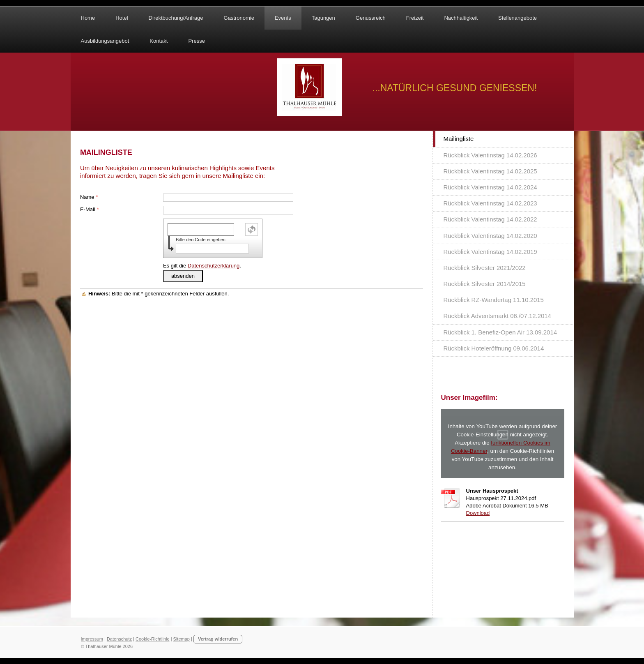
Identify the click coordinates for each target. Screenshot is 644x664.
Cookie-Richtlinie (153, 639)
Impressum (92, 639)
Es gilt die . (202, 266)
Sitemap (182, 639)
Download (478, 513)
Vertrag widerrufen (218, 639)
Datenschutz (119, 639)
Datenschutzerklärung (214, 266)
